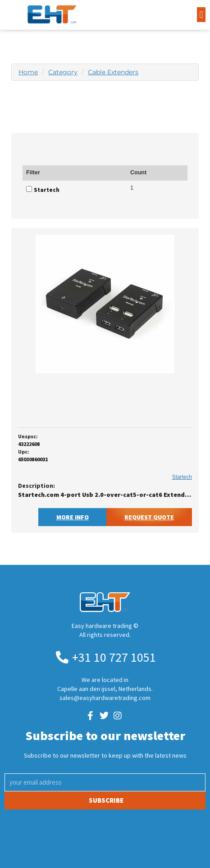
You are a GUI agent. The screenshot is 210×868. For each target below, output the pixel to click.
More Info (73, 517)
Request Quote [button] (149, 517)
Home (28, 72)
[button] (201, 15)
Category (63, 72)
